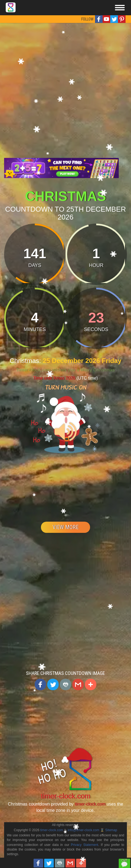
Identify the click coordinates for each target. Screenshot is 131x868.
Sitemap (111, 830)
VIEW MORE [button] (66, 527)
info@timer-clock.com (84, 830)
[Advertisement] (63, 89)
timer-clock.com (65, 796)
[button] (99, 19)
